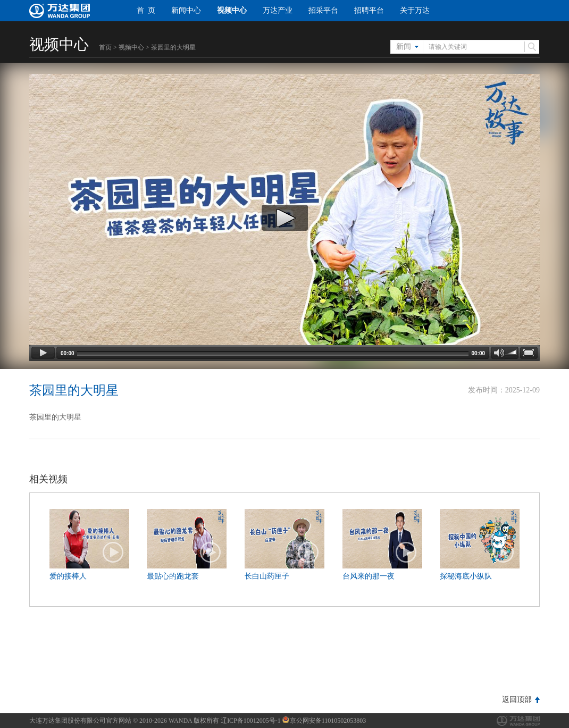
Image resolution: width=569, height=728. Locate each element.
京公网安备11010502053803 (324, 721)
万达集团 (518, 721)
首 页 (146, 10)
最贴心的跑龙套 (173, 576)
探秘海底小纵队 (466, 576)
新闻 (404, 47)
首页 (105, 47)
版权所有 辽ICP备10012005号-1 (237, 721)
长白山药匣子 (267, 576)
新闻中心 (186, 10)
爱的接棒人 (68, 576)
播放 (113, 553)
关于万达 (415, 10)
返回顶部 (517, 700)
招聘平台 (369, 10)
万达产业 (278, 10)
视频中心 (232, 10)
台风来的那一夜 (369, 576)
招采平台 (323, 10)
